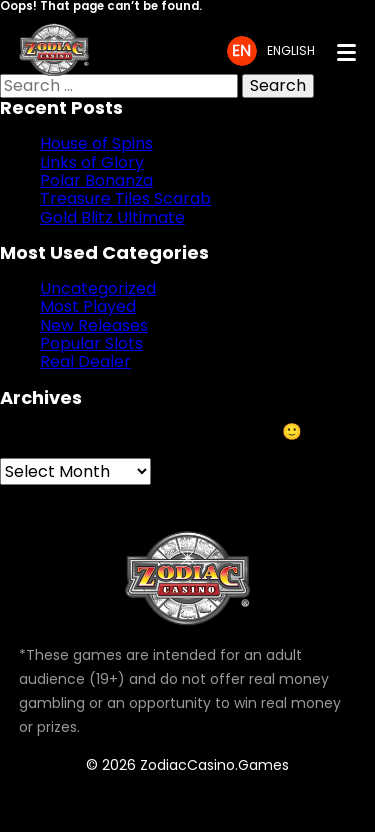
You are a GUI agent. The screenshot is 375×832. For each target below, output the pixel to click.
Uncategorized (98, 288)
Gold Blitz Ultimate (112, 217)
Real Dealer (85, 361)
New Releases (94, 325)
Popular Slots (91, 343)
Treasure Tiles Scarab (125, 198)
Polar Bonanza (96, 180)
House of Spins (96, 143)
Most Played (88, 306)
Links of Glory (92, 162)
